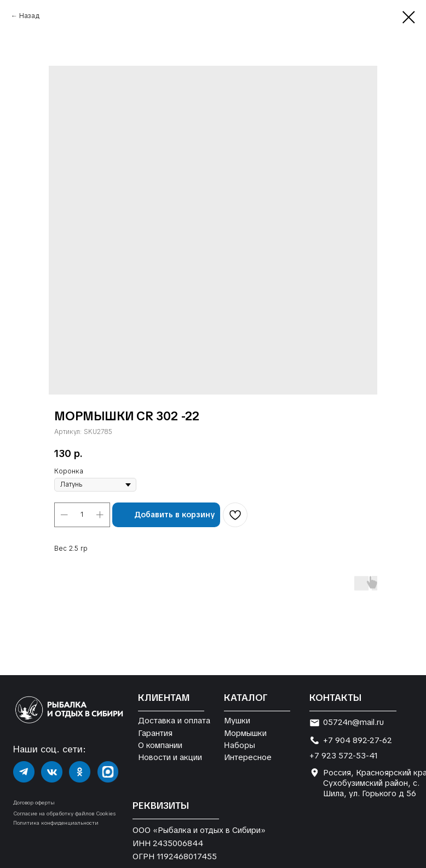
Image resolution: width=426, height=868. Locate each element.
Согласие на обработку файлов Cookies (64, 813)
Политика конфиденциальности (56, 823)
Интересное (248, 757)
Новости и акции (170, 757)
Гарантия (155, 733)
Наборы (239, 745)
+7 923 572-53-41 (344, 755)
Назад (29, 16)
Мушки (237, 720)
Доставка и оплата (174, 720)
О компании (160, 745)
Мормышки (245, 733)
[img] (24, 772)
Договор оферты (34, 803)
